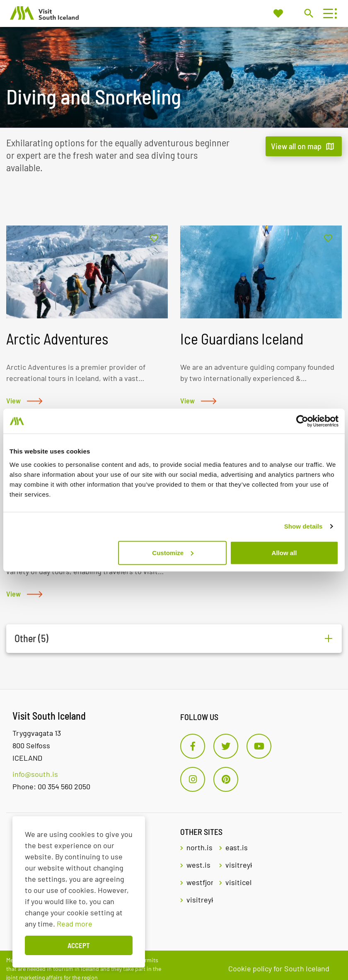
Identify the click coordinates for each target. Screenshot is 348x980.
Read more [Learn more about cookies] (75, 924)
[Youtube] (259, 746)
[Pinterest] (226, 779)
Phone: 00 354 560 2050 (51, 786)
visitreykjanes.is (200, 900)
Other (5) (31, 638)
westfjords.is (200, 882)
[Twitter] (226, 746)
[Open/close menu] (328, 13)
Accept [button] (79, 945)
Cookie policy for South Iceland (279, 968)
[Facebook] (193, 746)
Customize (173, 552)
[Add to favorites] (154, 239)
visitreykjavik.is (239, 865)
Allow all (284, 552)
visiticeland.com (239, 882)
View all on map (296, 146)
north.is (199, 847)
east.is (237, 847)
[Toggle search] (308, 13)
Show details (303, 526)
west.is (198, 865)
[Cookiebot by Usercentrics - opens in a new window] (302, 421)
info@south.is (35, 774)
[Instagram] (193, 779)
